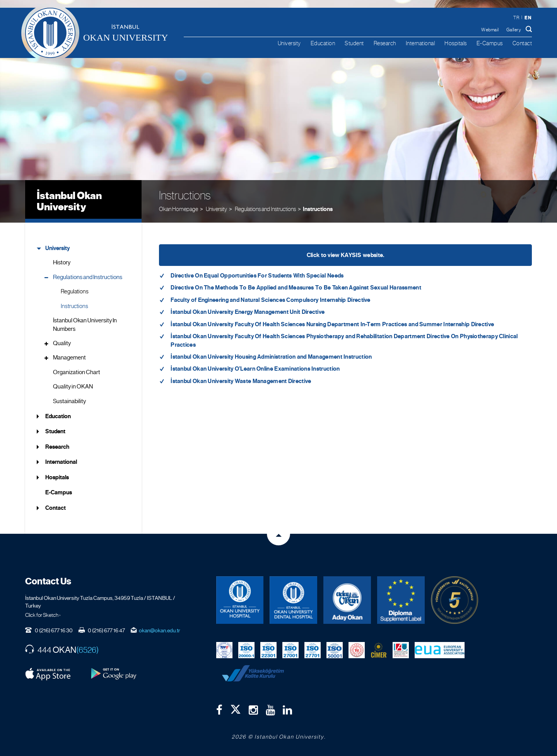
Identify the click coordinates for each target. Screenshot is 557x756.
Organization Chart (77, 372)
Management (69, 358)
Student (354, 43)
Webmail (490, 30)
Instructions (318, 209)
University (289, 43)
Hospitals (456, 43)
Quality (62, 343)
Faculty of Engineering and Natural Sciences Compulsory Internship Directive (271, 300)
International (420, 43)
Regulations (75, 291)
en (528, 18)
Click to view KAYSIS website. (346, 255)
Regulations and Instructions (88, 277)
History (62, 262)
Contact (522, 43)
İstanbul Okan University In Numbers (85, 324)
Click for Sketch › (43, 615)
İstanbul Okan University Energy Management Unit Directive (248, 312)
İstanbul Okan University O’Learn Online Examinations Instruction (255, 369)
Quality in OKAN (73, 387)
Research (385, 43)
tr (516, 18)
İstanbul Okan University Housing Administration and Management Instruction (271, 357)
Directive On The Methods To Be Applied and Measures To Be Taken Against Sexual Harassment (296, 288)
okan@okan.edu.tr (160, 630)
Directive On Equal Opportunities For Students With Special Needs (257, 276)
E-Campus (490, 43)
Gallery (514, 30)
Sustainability (69, 401)
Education (323, 43)
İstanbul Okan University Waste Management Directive (241, 381)
